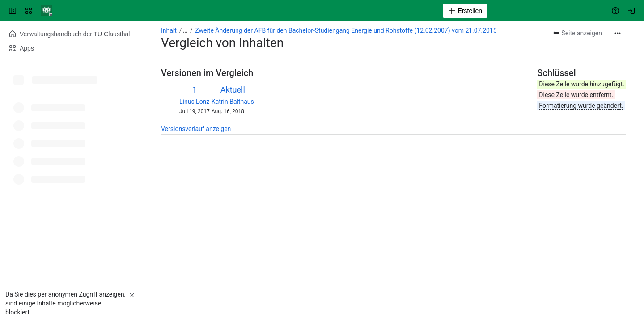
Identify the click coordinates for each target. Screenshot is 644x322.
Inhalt (169, 30)
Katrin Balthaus (233, 102)
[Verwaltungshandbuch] (47, 11)
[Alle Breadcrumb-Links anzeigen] (185, 30)
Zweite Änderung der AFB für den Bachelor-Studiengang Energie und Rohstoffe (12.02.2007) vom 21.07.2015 (346, 30)
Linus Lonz (194, 102)
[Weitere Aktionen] (618, 33)
